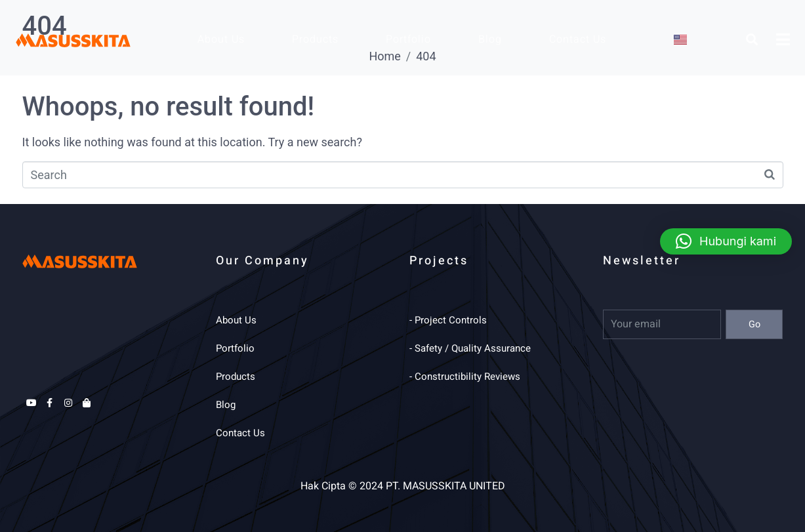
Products (315, 39)
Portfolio (408, 39)
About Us (221, 39)
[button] (726, 241)
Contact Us (578, 39)
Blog (490, 39)
